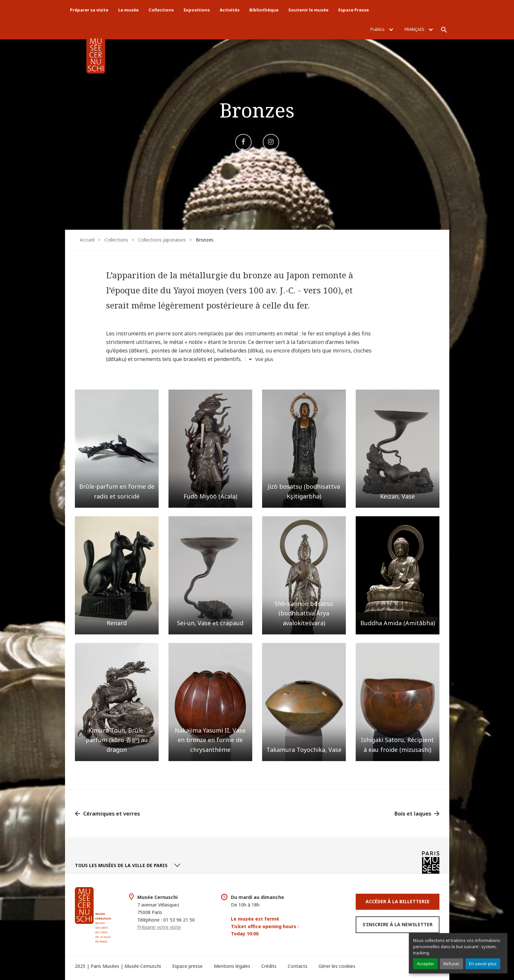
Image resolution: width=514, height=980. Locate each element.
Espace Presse (354, 10)
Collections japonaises (162, 240)
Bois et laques (413, 814)
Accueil (87, 240)
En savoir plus (483, 964)
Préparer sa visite (89, 10)
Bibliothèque (264, 10)
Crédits (269, 966)
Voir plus (264, 359)
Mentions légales (232, 966)
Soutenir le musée (308, 10)
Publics (382, 29)
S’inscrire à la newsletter (398, 924)
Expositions (197, 10)
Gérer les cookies (337, 966)
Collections (161, 10)
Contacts (298, 966)
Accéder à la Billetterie (398, 901)
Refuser (451, 964)
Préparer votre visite (159, 927)
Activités (230, 10)
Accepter (425, 964)
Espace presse (187, 966)
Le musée (128, 10)
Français (419, 29)
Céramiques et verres (112, 814)
